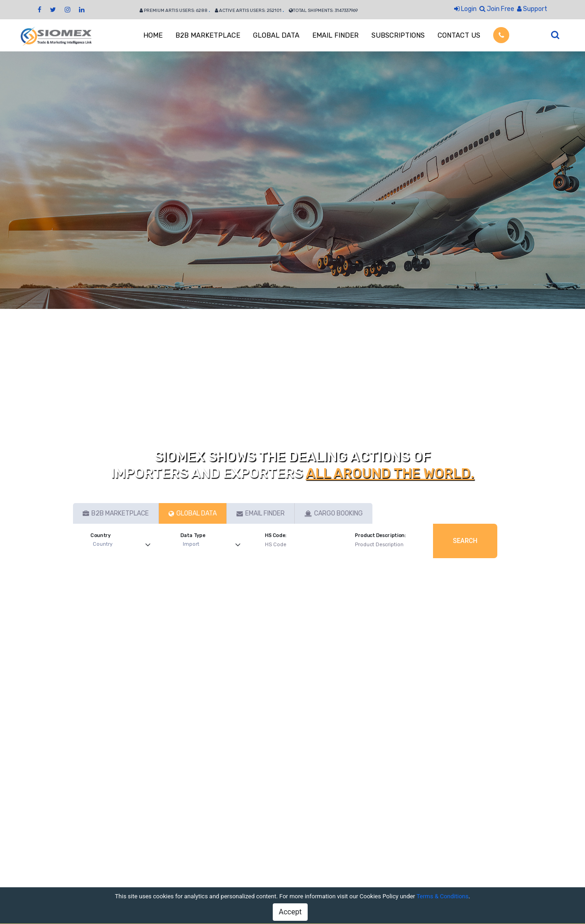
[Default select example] (124, 545)
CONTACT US (459, 35)
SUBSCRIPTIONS (398, 35)
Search (465, 541)
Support (532, 9)
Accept (290, 912)
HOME (153, 35)
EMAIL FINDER (335, 35)
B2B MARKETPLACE (208, 35)
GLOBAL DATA (276, 35)
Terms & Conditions (442, 896)
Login (465, 9)
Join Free (497, 9)
